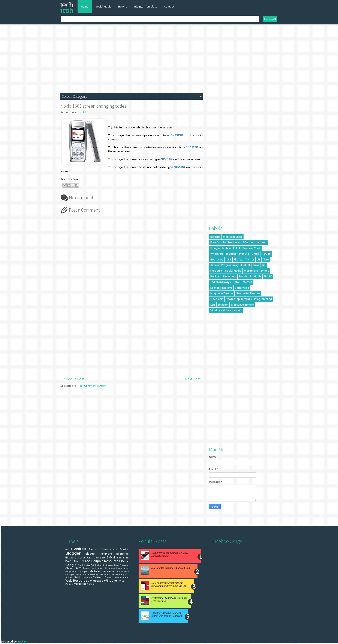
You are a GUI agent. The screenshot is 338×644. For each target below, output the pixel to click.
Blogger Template (146, 6)
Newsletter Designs (248, 293)
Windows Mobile (221, 310)
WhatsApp (217, 254)
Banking (215, 276)
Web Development (243, 305)
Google (215, 248)
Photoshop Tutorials (239, 299)
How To (123, 6)
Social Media (103, 6)
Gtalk (258, 276)
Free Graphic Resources (225, 242)
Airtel (266, 260)
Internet (247, 282)
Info (236, 282)
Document (230, 276)
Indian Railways (221, 282)
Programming (263, 299)
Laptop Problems (221, 288)
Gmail (255, 254)
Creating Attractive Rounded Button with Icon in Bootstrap (167, 614)
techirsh (23, 642)
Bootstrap (217, 260)
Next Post (193, 379)
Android (262, 242)
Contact (169, 6)
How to (266, 254)
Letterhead (242, 288)
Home (85, 6)
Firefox (238, 260)
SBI (213, 305)
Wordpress (251, 271)
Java (256, 265)
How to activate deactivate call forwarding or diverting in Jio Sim (169, 584)
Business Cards (252, 248)
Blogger (215, 237)
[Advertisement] (170, 61)
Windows (249, 242)
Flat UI (246, 265)
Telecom (223, 305)
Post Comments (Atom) (93, 386)
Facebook (245, 276)
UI (258, 260)
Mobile (83, 112)
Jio (264, 265)
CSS (229, 260)
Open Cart (217, 299)
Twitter (250, 260)
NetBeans (216, 271)
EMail (237, 248)
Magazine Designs (222, 293)
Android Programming (224, 265)
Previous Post (73, 379)
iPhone (265, 271)
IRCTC (268, 276)
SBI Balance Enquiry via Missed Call (171, 568)
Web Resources (233, 237)
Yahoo (238, 310)
